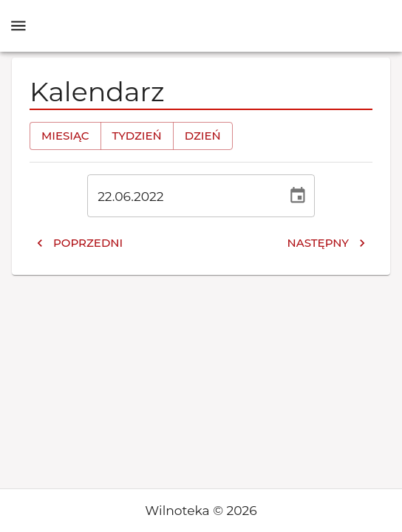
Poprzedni (79, 243)
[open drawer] (18, 26)
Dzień (203, 136)
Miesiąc (65, 136)
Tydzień (137, 136)
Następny (327, 243)
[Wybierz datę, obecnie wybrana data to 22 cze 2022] (298, 196)
